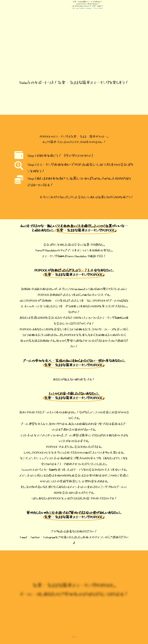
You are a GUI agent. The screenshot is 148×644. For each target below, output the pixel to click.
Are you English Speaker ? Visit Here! (88, 8)
